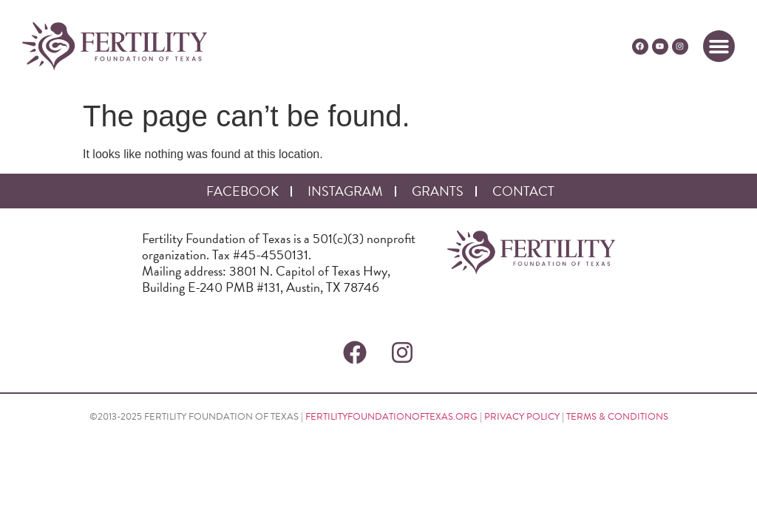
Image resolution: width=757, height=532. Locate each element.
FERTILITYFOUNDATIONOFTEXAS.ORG (391, 417)
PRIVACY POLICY (522, 417)
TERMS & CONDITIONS (617, 417)
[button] (719, 47)
